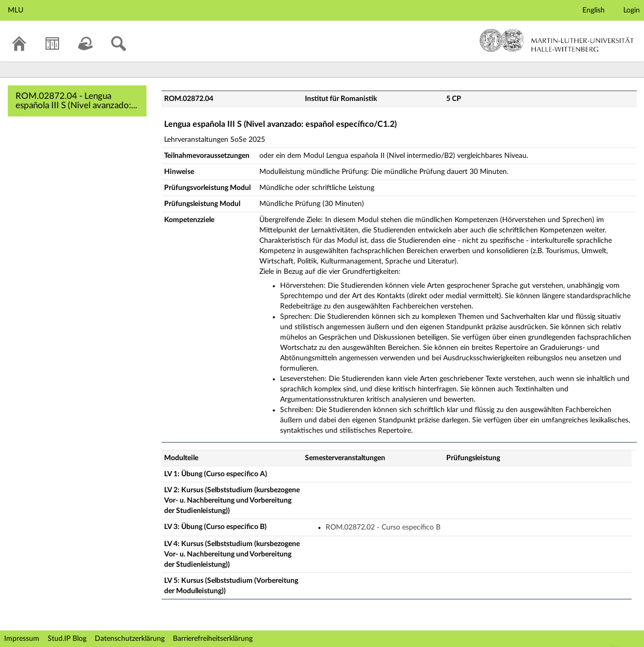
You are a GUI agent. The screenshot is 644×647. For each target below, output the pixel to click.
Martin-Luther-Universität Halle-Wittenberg (557, 40)
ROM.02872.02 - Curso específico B (383, 527)
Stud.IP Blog (67, 639)
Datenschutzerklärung (130, 639)
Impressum (22, 639)
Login (632, 10)
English (594, 10)
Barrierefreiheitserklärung (213, 639)
